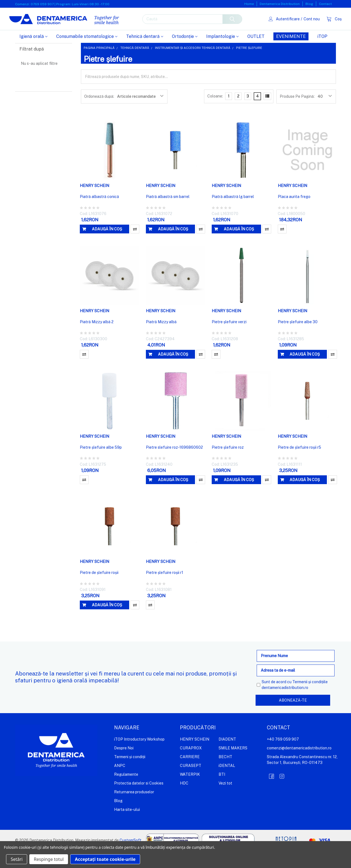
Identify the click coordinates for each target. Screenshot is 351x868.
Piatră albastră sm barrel (168, 214)
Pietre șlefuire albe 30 (298, 339)
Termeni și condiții (130, 774)
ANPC (120, 783)
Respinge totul (49, 859)
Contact (325, 4)
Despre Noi (124, 765)
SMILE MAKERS (233, 765)
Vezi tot (225, 800)
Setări (17, 859)
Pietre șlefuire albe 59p (101, 465)
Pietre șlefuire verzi (229, 339)
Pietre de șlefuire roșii (99, 590)
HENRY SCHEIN (195, 757)
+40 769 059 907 (283, 757)
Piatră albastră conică (99, 214)
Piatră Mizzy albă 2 (97, 339)
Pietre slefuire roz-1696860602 (174, 465)
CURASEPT (191, 783)
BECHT (225, 774)
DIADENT (227, 757)
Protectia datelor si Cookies (139, 800)
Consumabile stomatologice (87, 54)
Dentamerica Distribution (280, 4)
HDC (184, 800)
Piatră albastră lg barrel (233, 214)
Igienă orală (33, 54)
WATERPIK (190, 792)
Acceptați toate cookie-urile (105, 859)
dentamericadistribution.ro (285, 705)
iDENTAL (227, 783)
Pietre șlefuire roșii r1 (165, 590)
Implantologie (222, 54)
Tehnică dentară (145, 54)
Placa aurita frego (294, 214)
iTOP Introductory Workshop (139, 757)
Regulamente (126, 792)
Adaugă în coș (107, 247)
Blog (309, 4)
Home (249, 4)
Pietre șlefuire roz (228, 465)
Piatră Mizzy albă (161, 339)
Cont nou (306, 27)
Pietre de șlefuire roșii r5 (299, 465)
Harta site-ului (127, 827)
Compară (135, 247)
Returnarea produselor (134, 809)
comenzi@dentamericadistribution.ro (299, 765)
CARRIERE (190, 774)
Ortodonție (185, 54)
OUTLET (256, 54)
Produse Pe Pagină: (297, 114)
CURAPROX (191, 765)
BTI (222, 792)
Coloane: (215, 114)
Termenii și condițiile (310, 699)
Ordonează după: (99, 114)
